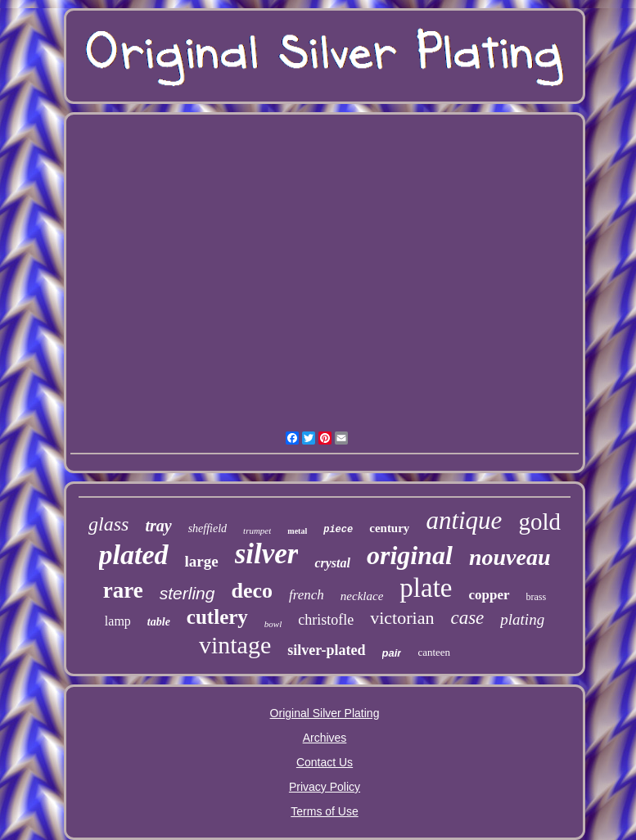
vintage (235, 645)
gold (539, 522)
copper (489, 595)
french (307, 595)
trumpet (257, 531)
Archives (325, 738)
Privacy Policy (325, 787)
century (389, 528)
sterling (187, 593)
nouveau (510, 557)
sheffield (207, 528)
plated (134, 555)
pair (392, 653)
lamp (118, 621)
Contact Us (325, 762)
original (410, 555)
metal (297, 531)
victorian (402, 618)
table (159, 622)
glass (108, 524)
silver (267, 554)
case (467, 618)
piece (338, 530)
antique (464, 520)
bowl (273, 624)
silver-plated (326, 650)
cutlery (217, 617)
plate (426, 588)
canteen (434, 652)
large (202, 561)
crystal (332, 563)
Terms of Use (324, 811)
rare (123, 590)
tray (158, 526)
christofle (326, 620)
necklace (362, 596)
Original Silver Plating (325, 713)
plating (522, 619)
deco (252, 591)
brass (537, 597)
